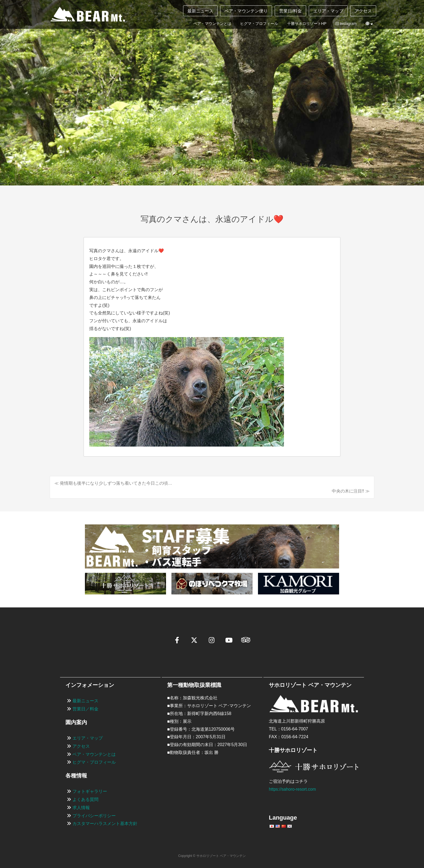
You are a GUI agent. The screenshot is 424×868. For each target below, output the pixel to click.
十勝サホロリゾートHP (307, 24)
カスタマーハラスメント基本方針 (105, 824)
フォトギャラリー (90, 792)
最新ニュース (200, 11)
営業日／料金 (85, 709)
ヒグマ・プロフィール (259, 24)
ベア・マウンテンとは (212, 24)
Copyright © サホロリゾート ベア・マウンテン (212, 856)
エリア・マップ (328, 11)
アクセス (363, 11)
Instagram (346, 24)
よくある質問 (85, 800)
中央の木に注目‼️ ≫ (351, 491)
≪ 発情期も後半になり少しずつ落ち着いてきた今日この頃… (113, 483)
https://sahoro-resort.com (293, 789)
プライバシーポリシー (94, 816)
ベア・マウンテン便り (246, 11)
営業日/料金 (290, 11)
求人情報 (81, 808)
